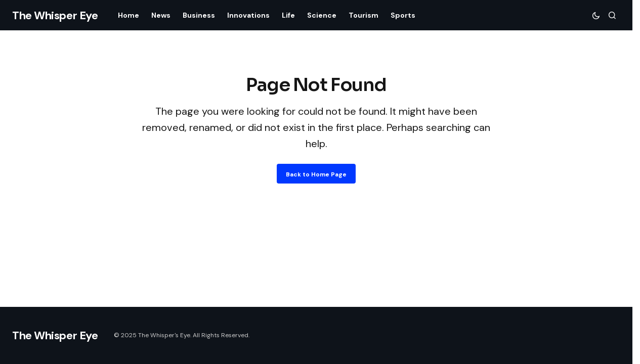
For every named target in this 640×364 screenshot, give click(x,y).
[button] (596, 15)
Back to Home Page (316, 174)
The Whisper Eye (55, 15)
